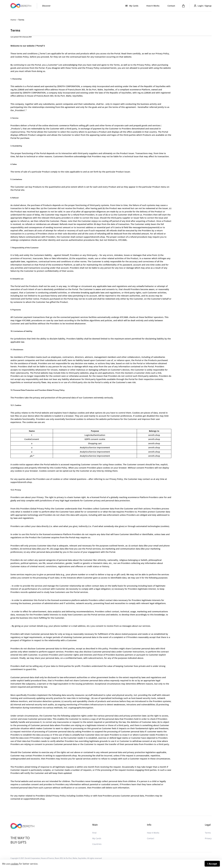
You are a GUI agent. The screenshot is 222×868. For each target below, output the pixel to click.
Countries (97, 844)
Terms (208, 833)
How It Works (153, 6)
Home (13, 20)
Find (94, 833)
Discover (46, 6)
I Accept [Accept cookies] (212, 864)
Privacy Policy (116, 479)
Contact (171, 6)
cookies (15, 864)
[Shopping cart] (183, 6)
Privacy (208, 838)
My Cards (97, 838)
